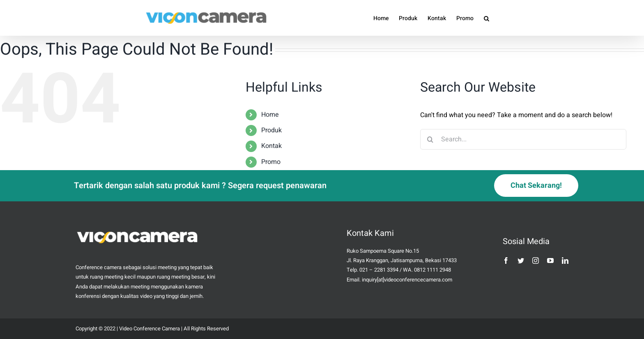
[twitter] (521, 261)
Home (270, 115)
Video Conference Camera (149, 329)
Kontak (271, 146)
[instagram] (536, 261)
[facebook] (506, 261)
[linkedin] (565, 261)
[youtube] (550, 261)
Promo (271, 162)
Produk (271, 130)
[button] (486, 18)
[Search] (430, 139)
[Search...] (523, 139)
